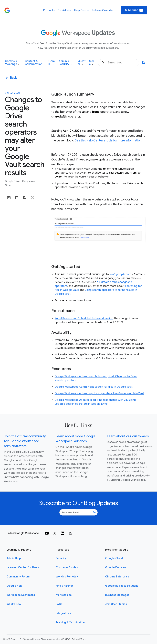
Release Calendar (103, 10)
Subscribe (134, 10)
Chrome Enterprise (117, 577)
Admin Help (14, 558)
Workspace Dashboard (21, 595)
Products (49, 10)
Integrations (63, 613)
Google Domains (116, 567)
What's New (14, 604)
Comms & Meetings (12, 63)
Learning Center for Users (23, 567)
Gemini (52, 63)
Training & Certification (70, 623)
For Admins (64, 10)
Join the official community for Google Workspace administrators (25, 441)
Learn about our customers (128, 436)
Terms (83, 639)
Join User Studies (116, 604)
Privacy (75, 639)
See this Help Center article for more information (108, 140)
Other (8, 185)
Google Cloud (114, 558)
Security (61, 558)
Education (81, 63)
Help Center (82, 10)
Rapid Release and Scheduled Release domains (84, 318)
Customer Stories (67, 567)
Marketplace (64, 595)
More (92, 63)
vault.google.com (120, 274)
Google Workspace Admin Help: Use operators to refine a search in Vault (99, 393)
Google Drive (12, 181)
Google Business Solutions (122, 586)
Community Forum (18, 577)
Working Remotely (67, 577)
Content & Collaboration (35, 63)
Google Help (15, 586)
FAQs (59, 604)
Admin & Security (65, 63)
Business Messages (117, 595)
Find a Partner (64, 586)
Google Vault (30, 181)
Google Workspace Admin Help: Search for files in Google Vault (94, 387)
